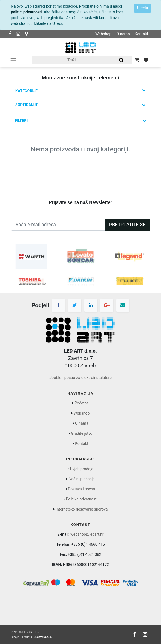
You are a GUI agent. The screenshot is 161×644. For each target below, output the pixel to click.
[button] (80, 106)
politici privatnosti (26, 12)
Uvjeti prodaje (82, 469)
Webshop (103, 34)
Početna (82, 403)
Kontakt (141, 34)
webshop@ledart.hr (87, 534)
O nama (123, 34)
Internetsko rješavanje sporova (82, 509)
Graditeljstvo (82, 433)
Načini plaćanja (82, 479)
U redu (142, 8)
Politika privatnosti (82, 499)
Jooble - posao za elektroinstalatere (80, 378)
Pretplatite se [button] (127, 225)
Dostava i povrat (82, 489)
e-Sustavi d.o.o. (41, 637)
